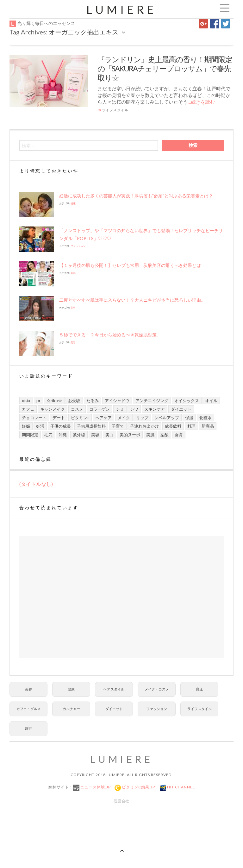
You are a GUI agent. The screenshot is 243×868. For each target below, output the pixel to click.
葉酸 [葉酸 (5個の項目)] (165, 435)
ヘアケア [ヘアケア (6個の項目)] (103, 418)
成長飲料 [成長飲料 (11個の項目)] (173, 426)
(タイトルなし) (36, 484)
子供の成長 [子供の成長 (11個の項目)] (61, 426)
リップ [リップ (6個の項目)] (142, 418)
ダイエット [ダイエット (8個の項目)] (181, 409)
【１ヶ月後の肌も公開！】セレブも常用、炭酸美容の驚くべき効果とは (130, 265)
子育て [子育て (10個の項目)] (118, 426)
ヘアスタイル (114, 689)
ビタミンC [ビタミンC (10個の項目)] (80, 418)
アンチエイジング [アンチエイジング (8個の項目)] (152, 401)
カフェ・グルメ (29, 709)
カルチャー (71, 709)
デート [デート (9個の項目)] (59, 418)
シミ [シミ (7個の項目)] (120, 409)
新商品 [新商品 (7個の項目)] (208, 426)
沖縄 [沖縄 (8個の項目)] (63, 435)
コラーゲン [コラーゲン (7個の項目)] (100, 409)
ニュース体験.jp (95, 787)
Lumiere (122, 9)
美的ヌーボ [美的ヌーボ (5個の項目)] (130, 435)
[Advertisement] (121, 597)
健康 (73, 203)
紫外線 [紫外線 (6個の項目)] (79, 435)
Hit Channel (181, 787)
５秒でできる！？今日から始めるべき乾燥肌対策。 (110, 335)
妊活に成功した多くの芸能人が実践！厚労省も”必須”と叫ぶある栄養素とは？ (136, 196)
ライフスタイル (115, 110)
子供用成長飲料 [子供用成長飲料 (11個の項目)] (91, 426)
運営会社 (121, 801)
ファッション (78, 246)
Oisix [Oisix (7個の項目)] (26, 401)
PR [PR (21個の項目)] (38, 401)
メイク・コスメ (157, 689)
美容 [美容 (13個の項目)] (95, 435)
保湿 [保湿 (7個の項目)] (189, 418)
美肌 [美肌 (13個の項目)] (150, 435)
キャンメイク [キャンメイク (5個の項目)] (53, 409)
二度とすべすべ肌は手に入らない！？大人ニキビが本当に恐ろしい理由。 (132, 300)
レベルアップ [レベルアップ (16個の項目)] (167, 418)
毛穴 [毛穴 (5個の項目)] (48, 435)
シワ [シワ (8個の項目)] (134, 409)
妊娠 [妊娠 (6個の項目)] (26, 426)
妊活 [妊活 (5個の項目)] (40, 426)
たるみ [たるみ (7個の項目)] (93, 401)
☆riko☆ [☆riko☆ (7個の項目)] (54, 401)
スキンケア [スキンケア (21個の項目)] (155, 409)
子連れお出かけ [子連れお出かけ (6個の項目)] (144, 426)
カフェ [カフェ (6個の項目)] (28, 409)
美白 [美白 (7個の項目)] (109, 435)
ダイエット (114, 709)
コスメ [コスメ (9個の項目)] (77, 409)
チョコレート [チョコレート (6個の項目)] (34, 418)
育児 (199, 689)
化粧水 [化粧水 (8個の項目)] (206, 418)
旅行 (28, 728)
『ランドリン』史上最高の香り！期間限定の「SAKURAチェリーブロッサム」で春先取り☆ (165, 68)
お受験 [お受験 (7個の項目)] (74, 401)
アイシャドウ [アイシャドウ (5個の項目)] (117, 401)
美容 (73, 273)
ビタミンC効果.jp (138, 787)
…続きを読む (201, 102)
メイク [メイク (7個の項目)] (124, 418)
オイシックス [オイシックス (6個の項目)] (187, 401)
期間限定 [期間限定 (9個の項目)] (30, 435)
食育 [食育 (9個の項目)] (179, 435)
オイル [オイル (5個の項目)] (211, 401)
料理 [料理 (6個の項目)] (191, 426)
